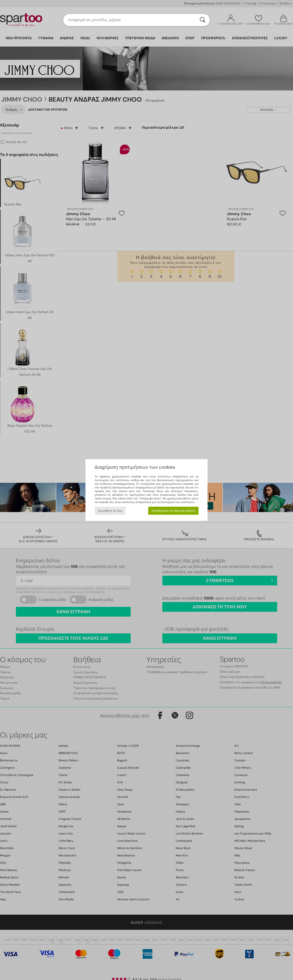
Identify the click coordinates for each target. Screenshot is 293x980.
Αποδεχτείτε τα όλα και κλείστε (173, 511)
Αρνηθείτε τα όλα (110, 511)
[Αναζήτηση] (202, 20)
